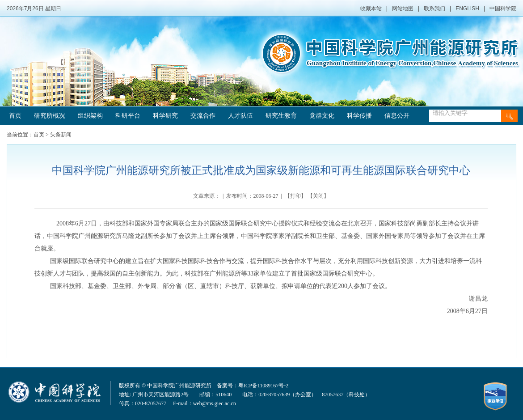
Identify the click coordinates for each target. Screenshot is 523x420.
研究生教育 (281, 116)
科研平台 (128, 116)
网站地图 (403, 8)
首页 (15, 116)
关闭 (318, 196)
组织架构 (90, 116)
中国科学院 (503, 8)
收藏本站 (371, 8)
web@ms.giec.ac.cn (215, 403)
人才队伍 (240, 116)
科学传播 (359, 116)
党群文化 (322, 116)
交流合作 (203, 116)
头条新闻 (61, 135)
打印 (295, 196)
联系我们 (434, 8)
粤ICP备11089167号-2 (263, 386)
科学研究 (165, 116)
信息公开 (397, 116)
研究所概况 (50, 116)
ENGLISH (467, 8)
